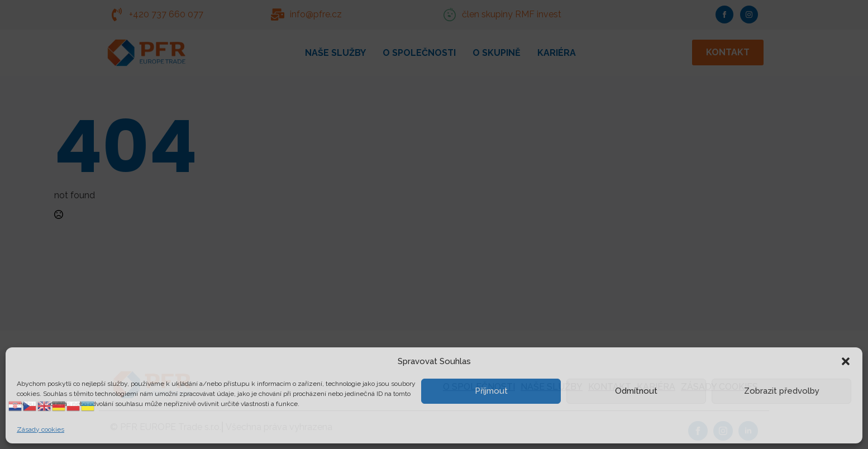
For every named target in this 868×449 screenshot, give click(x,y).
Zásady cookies (40, 429)
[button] (846, 361)
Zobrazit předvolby (782, 391)
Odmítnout (636, 391)
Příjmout (491, 391)
